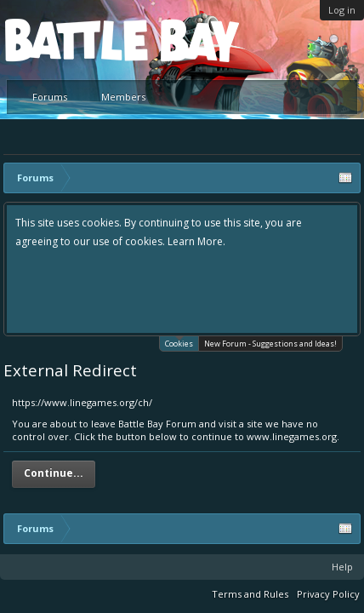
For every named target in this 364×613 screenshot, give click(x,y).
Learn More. (196, 241)
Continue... (54, 473)
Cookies (179, 343)
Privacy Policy (328, 594)
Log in (342, 10)
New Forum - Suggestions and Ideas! (270, 344)
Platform (67, 40)
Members (123, 97)
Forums (50, 97)
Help (342, 567)
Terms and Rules (250, 594)
